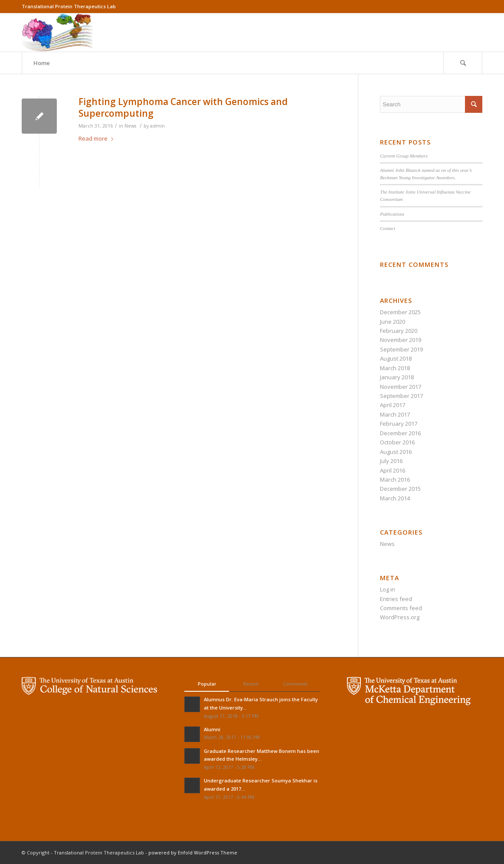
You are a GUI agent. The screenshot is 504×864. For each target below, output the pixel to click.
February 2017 (399, 424)
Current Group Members (404, 156)
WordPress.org (400, 617)
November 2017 (401, 387)
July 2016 (391, 461)
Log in (388, 589)
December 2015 (400, 489)
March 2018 (395, 368)
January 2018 (397, 377)
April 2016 (393, 470)
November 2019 (401, 340)
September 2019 (401, 349)
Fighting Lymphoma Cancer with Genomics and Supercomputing (183, 107)
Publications (392, 214)
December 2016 (400, 433)
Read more (98, 138)
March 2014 (395, 498)
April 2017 (393, 405)
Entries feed (396, 599)
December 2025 (400, 312)
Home (42, 63)
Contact (388, 228)
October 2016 (397, 442)
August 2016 (396, 452)
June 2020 (393, 322)
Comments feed (401, 608)
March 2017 (395, 414)
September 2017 (401, 396)
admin (157, 126)
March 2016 (395, 480)
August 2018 (396, 358)
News (130, 126)
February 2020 (399, 331)
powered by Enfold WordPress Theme (193, 853)
